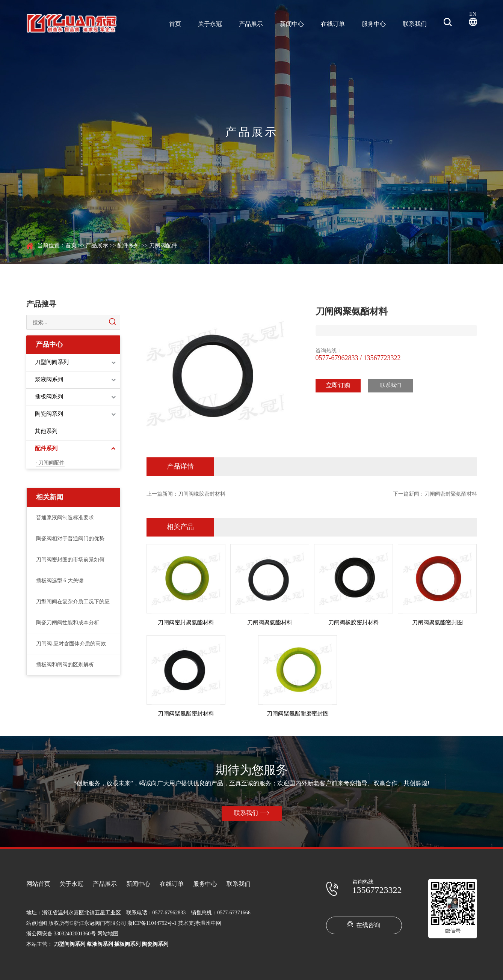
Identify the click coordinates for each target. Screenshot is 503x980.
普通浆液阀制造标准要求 (65, 518)
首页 (175, 24)
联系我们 (415, 24)
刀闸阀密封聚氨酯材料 (451, 494)
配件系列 (128, 246)
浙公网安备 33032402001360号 (61, 934)
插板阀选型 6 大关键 (60, 581)
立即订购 (338, 386)
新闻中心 (292, 24)
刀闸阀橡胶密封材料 (202, 494)
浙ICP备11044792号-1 (152, 924)
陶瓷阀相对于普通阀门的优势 (70, 539)
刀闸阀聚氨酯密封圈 (437, 623)
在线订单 (333, 24)
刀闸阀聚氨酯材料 (270, 623)
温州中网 (211, 924)
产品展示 (251, 24)
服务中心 (374, 24)
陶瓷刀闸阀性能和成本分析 (68, 623)
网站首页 (38, 884)
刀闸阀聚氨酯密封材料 (186, 714)
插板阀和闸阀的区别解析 (65, 665)
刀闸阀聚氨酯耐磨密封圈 (298, 714)
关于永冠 (210, 24)
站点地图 (37, 924)
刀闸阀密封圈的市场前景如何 (70, 560)
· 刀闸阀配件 (50, 463)
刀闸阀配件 (163, 246)
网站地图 (108, 934)
